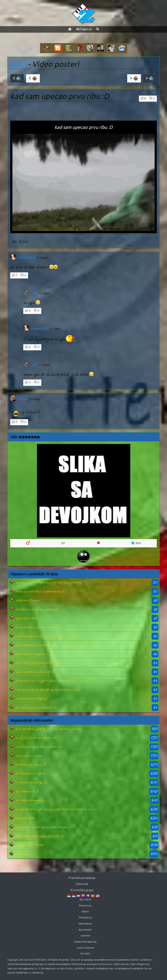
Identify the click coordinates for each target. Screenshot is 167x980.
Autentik (85, 936)
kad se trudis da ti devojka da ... (32, 654)
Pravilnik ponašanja (82, 878)
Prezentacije (85, 918)
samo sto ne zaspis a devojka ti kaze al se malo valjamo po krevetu (48, 583)
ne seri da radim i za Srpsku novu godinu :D (38, 627)
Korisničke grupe (82, 890)
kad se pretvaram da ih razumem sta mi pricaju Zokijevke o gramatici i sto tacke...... (57, 645)
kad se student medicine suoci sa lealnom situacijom (42, 827)
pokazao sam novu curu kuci (29, 756)
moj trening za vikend (27, 618)
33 (63, 543)
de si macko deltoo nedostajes (30, 800)
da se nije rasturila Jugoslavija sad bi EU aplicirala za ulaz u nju (49, 729)
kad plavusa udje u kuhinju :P (31, 765)
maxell (23, 399)
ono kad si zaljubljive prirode (30, 845)
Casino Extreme (85, 948)
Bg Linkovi (85, 900)
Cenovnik (82, 884)
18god (136, 543)
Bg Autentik (85, 930)
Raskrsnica (85, 906)
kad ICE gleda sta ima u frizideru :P (36, 738)
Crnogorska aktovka (25, 818)
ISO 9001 (85, 954)
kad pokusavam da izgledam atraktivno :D (37, 609)
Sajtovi (85, 912)
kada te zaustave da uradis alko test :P (35, 672)
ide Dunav (22, 854)
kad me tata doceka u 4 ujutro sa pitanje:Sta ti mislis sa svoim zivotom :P (52, 681)
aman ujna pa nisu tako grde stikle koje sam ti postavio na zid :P (48, 690)
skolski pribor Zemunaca (28, 600)
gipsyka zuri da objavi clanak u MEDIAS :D (40, 836)
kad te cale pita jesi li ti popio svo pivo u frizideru (40, 663)
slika (18, 64)
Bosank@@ (26, 257)
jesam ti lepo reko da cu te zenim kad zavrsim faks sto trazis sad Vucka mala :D (56, 809)
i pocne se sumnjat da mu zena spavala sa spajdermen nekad (46, 636)
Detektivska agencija (85, 942)
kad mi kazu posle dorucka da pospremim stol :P (40, 592)
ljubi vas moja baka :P (27, 791)
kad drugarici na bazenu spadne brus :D (36, 708)
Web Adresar (85, 924)
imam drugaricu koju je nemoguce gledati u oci (39, 747)
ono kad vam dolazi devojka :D (31, 699)
